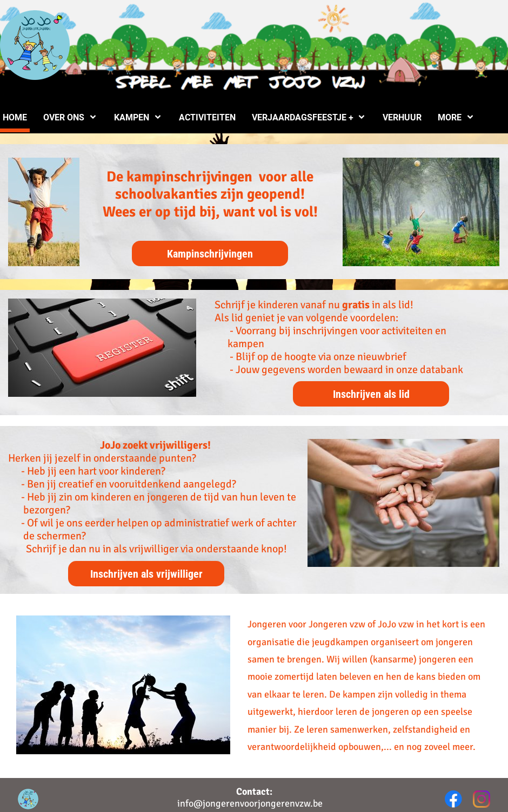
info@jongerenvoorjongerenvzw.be (250, 803)
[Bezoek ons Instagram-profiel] (482, 799)
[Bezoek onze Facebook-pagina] (453, 799)
